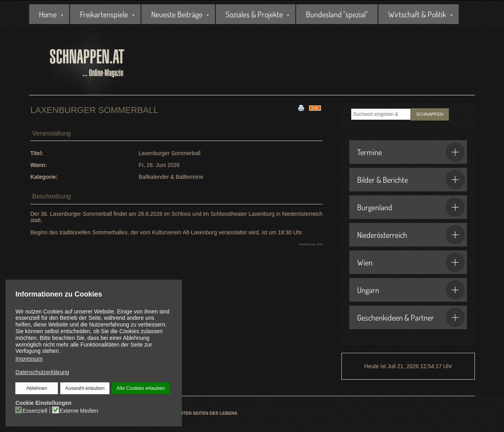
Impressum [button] (29, 359)
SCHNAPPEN (430, 114)
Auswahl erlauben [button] (85, 388)
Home (48, 14)
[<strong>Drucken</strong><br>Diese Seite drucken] (301, 108)
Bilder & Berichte (411, 180)
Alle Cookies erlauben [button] (141, 388)
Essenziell (35, 411)
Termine (411, 152)
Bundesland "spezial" (337, 14)
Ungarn (411, 290)
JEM (319, 244)
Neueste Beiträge (177, 14)
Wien (411, 262)
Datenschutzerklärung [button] (42, 372)
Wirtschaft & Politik (417, 14)
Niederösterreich (411, 235)
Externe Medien (79, 411)
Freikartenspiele (104, 14)
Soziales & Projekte (254, 14)
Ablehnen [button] (36, 388)
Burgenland (411, 207)
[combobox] (381, 114)
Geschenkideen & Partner (411, 317)
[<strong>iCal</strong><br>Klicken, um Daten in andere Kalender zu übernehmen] (315, 108)
